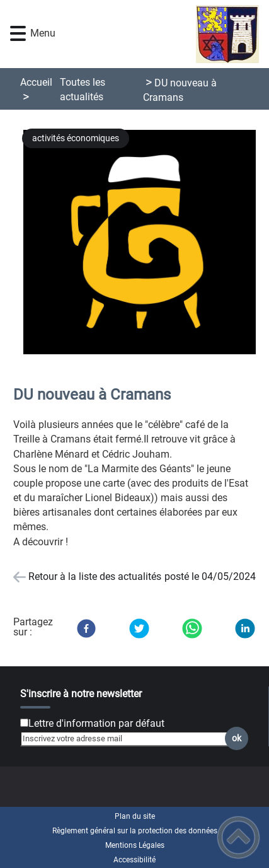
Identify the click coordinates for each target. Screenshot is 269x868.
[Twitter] (139, 628)
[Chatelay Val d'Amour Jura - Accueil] (155, 34)
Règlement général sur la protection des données (135, 831)
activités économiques (76, 138)
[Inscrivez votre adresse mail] (129, 739)
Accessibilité (134, 860)
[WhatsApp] (192, 628)
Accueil (36, 82)
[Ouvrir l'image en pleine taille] (144, 243)
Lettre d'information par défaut (96, 723)
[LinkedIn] (245, 628)
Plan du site (135, 816)
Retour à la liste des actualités (95, 576)
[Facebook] (86, 628)
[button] (18, 34)
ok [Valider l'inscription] (237, 738)
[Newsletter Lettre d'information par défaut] (24, 723)
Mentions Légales (135, 845)
